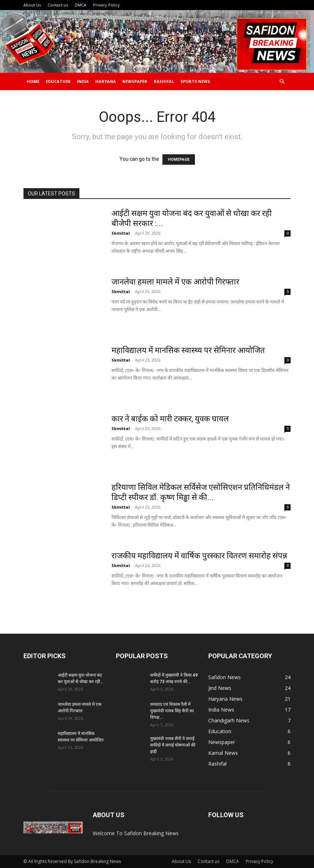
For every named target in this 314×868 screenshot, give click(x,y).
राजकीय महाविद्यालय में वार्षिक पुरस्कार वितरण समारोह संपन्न (199, 556)
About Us (32, 5)
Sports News (195, 81)
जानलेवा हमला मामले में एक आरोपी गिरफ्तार (175, 282)
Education (58, 81)
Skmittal (121, 233)
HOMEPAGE (179, 160)
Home (33, 81)
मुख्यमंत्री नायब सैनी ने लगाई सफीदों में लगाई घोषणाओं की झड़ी (173, 745)
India (83, 81)
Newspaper (135, 81)
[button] (282, 82)
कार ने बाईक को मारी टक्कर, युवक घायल (170, 419)
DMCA (80, 5)
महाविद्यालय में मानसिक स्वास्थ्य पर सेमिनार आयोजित (189, 350)
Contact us (58, 5)
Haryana (106, 81)
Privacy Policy (106, 5)
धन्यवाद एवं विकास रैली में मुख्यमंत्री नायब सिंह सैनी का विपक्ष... (172, 711)
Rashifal (164, 81)
